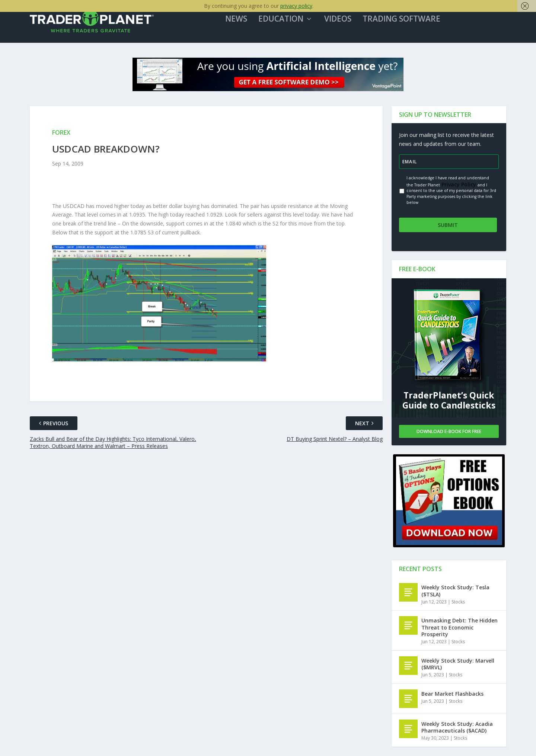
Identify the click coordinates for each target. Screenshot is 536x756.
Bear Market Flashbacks (452, 694)
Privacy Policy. (459, 187)
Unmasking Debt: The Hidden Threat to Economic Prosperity (460, 628)
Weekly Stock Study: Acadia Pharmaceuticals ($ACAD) (457, 728)
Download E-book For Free (449, 432)
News (240, 22)
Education (285, 22)
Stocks (458, 602)
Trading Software (405, 22)
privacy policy (296, 6)
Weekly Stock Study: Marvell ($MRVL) (458, 664)
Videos (342, 22)
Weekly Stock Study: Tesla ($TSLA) (455, 591)
